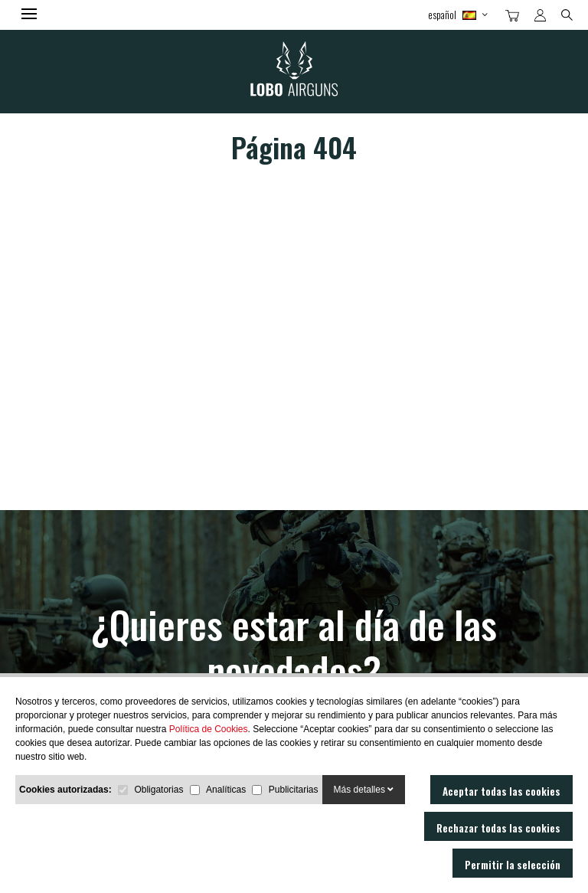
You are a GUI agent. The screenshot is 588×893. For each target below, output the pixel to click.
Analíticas (226, 790)
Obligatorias (158, 790)
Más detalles (364, 790)
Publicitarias (294, 790)
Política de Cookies (209, 729)
